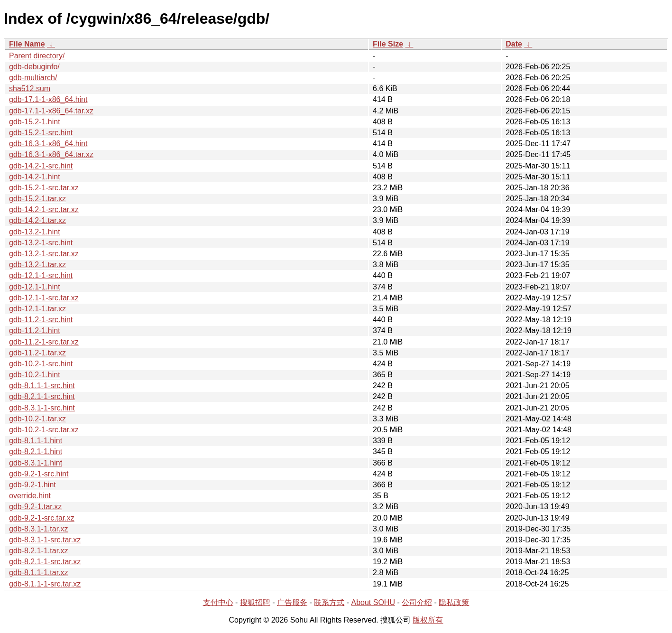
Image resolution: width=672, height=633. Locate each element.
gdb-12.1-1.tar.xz (37, 309)
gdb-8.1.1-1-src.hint (42, 386)
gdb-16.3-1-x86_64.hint (48, 144)
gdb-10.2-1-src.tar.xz (44, 430)
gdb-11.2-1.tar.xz (37, 353)
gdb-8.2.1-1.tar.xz (39, 551)
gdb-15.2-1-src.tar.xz (44, 188)
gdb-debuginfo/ (34, 67)
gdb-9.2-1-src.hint (39, 474)
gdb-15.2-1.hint (35, 122)
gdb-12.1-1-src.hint (41, 275)
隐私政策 (454, 602)
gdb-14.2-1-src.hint (41, 166)
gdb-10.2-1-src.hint (41, 364)
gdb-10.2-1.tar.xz (37, 419)
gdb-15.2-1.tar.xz (37, 199)
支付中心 (218, 602)
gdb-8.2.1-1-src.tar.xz (45, 562)
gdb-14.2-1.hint (35, 177)
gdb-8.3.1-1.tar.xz (39, 529)
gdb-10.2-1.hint (35, 375)
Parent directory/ (37, 56)
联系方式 (329, 602)
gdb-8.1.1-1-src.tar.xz (45, 584)
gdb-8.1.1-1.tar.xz (39, 572)
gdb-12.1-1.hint (35, 287)
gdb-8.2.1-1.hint (36, 451)
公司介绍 (417, 602)
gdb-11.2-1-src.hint (41, 320)
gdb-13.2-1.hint (35, 232)
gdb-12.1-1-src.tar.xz (44, 298)
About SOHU (373, 602)
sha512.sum (30, 88)
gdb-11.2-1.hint (35, 330)
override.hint (30, 496)
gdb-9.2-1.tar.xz (35, 507)
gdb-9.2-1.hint (32, 485)
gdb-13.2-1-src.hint (41, 243)
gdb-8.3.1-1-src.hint (42, 408)
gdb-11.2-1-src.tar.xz (44, 342)
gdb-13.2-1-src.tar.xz (44, 254)
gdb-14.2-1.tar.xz (37, 220)
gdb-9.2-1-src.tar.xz (42, 518)
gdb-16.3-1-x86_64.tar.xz (51, 154)
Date (514, 44)
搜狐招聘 (255, 602)
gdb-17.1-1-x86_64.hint (48, 99)
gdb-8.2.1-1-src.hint (42, 396)
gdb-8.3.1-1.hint (36, 463)
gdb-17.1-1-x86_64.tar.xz (51, 111)
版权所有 (428, 620)
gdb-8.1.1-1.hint (36, 441)
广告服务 (292, 602)
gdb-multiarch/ (33, 78)
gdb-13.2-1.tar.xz (37, 265)
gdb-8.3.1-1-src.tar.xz (45, 540)
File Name (27, 44)
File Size (388, 44)
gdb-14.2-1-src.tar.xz (44, 209)
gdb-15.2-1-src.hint (41, 133)
